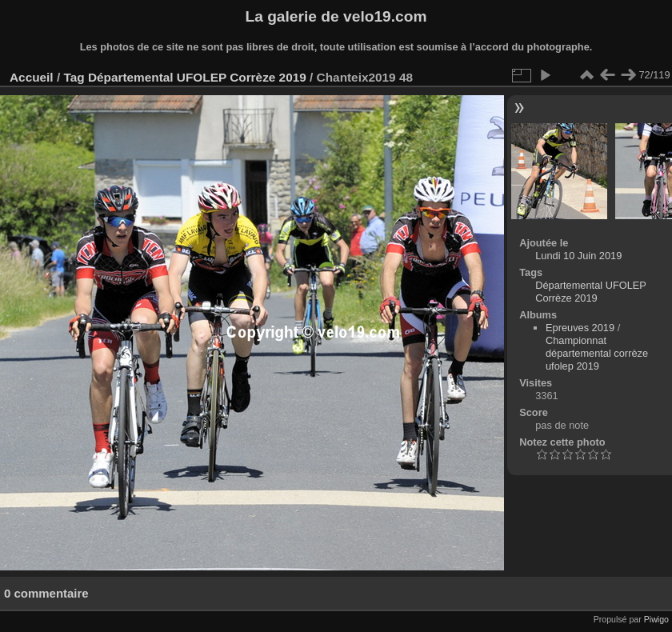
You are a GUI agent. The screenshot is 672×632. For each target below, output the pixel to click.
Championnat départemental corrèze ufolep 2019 (597, 353)
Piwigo (656, 619)
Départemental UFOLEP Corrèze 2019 (197, 77)
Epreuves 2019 (580, 328)
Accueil (32, 77)
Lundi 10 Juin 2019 (578, 256)
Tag (74, 77)
